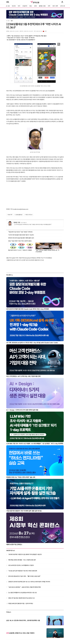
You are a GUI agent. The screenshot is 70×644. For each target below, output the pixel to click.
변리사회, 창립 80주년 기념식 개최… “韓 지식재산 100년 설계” (24, 576)
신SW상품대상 (19, 215)
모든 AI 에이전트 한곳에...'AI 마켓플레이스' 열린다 (21, 565)
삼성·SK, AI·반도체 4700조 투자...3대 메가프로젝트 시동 (23, 621)
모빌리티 (25, 6)
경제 (35, 6)
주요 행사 (9, 275)
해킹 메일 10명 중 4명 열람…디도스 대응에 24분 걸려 (22, 560)
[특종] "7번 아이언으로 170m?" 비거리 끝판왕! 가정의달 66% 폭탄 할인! (27, 36)
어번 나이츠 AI (29, 215)
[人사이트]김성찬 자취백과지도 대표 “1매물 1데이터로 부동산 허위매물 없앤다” (33, 225)
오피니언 (63, 6)
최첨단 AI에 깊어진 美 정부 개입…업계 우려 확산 (21, 604)
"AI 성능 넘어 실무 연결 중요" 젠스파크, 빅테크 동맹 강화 (23, 571)
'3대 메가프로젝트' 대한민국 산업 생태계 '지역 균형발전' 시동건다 (25, 554)
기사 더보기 (24, 223)
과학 (49, 6)
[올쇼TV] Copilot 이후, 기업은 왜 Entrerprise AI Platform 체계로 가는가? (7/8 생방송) (29, 258)
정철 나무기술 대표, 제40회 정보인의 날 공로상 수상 (21, 598)
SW (12, 21)
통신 (31, 6)
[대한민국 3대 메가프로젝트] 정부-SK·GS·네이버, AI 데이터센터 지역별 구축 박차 (29, 582)
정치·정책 (55, 6)
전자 (19, 6)
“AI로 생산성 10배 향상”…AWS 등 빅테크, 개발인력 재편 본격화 (25, 587)
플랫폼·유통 (42, 6)
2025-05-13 (41, 31)
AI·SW (8, 6)
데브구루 (10, 215)
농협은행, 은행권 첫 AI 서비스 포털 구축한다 (20, 633)
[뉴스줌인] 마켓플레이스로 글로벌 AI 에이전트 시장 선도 (23, 593)
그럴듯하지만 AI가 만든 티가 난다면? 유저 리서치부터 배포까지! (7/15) (25, 260)
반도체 (14, 6)
